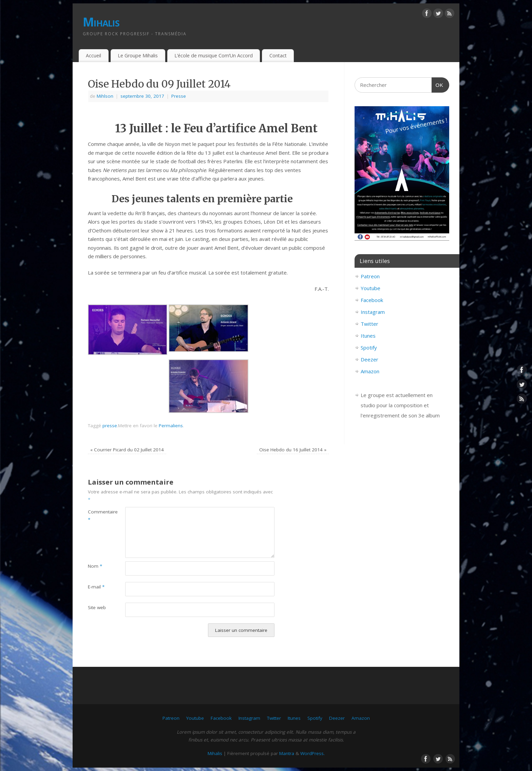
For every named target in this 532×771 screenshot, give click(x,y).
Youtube (370, 288)
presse (110, 426)
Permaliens (171, 426)
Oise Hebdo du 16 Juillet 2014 (293, 450)
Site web (97, 607)
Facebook (372, 300)
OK (438, 84)
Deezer (369, 359)
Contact (278, 55)
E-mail (96, 587)
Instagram (373, 312)
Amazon (370, 371)
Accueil (93, 55)
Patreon (370, 276)
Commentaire (97, 516)
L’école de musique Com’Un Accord (214, 55)
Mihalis (101, 22)
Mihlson (105, 96)
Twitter (369, 324)
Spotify (369, 347)
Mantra (287, 753)
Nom (95, 566)
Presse (179, 96)
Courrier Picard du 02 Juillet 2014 (127, 450)
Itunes (368, 336)
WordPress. (312, 753)
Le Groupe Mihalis (138, 55)
